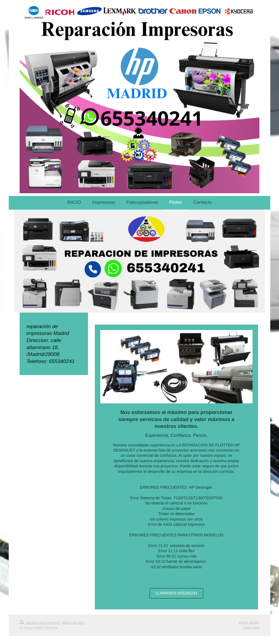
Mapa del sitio (73, 623)
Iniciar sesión (249, 622)
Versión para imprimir (40, 623)
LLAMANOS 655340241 (176, 593)
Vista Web (251, 628)
